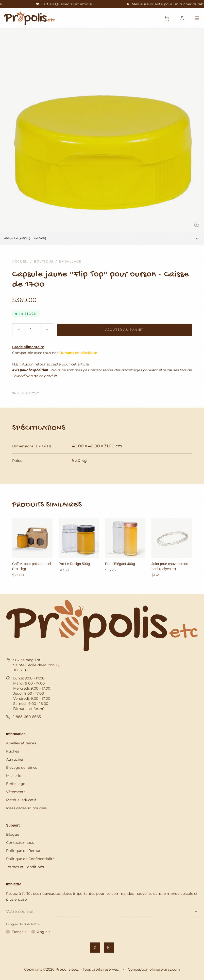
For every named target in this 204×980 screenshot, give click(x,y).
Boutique (44, 261)
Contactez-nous (20, 843)
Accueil (20, 261)
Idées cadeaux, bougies (26, 808)
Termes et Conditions (25, 867)
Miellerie (14, 776)
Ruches (13, 751)
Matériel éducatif (21, 800)
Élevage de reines (22, 767)
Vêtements (16, 792)
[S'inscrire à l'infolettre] (196, 912)
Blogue (13, 834)
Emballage (70, 261)
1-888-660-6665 (27, 717)
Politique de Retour (23, 851)
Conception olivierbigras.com (154, 969)
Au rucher (15, 759)
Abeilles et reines (21, 743)
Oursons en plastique (78, 353)
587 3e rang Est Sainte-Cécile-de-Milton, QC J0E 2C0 (38, 665)
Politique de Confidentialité (30, 859)
